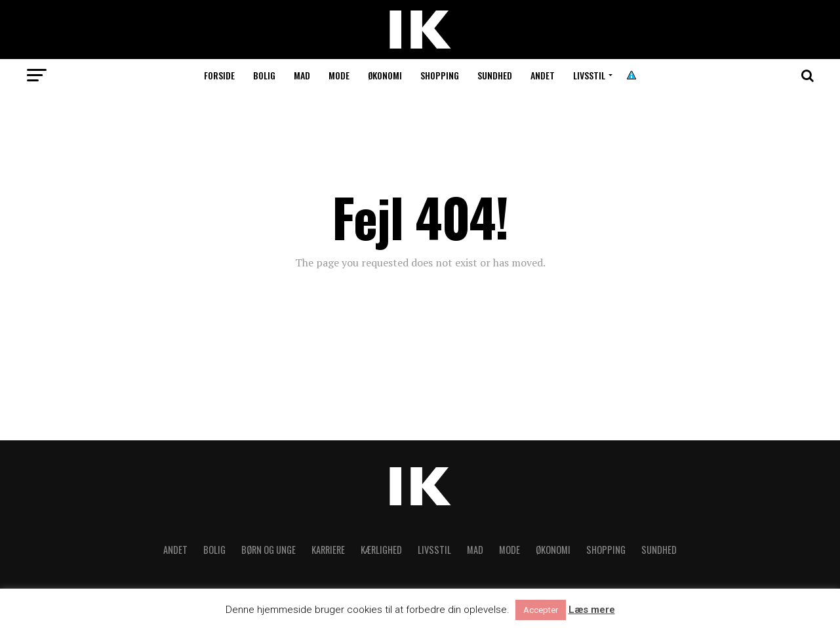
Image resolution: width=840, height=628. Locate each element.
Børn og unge (269, 550)
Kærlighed (381, 550)
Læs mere (592, 610)
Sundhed (495, 75)
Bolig (264, 75)
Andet (543, 75)
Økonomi (385, 75)
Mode (339, 75)
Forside (219, 75)
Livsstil (589, 75)
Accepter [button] (541, 610)
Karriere (328, 550)
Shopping (440, 75)
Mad (302, 75)
